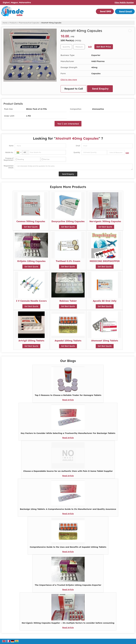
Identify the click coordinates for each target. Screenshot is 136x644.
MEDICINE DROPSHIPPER (105, 261)
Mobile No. (9, 152)
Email (78, 146)
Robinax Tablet (68, 301)
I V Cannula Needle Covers (31, 301)
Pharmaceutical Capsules (29, 23)
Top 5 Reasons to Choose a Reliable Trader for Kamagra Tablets (68, 395)
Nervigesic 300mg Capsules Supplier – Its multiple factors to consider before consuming (68, 623)
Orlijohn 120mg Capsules (31, 261)
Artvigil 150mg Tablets (31, 341)
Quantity (77, 152)
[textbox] (79, 47)
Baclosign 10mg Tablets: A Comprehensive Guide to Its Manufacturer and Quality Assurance (68, 509)
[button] (124, 3)
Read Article (68, 400)
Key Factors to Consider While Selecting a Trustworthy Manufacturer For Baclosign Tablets (68, 433)
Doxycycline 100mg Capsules (68, 221)
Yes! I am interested (68, 124)
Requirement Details (9, 167)
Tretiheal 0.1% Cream (68, 261)
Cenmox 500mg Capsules (31, 221)
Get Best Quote (31, 227)
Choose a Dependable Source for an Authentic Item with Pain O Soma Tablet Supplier (68, 471)
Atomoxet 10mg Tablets (105, 341)
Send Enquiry (100, 89)
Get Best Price (104, 47)
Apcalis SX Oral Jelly (105, 301)
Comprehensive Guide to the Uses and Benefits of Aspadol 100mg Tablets (68, 547)
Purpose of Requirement (9, 159)
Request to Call (74, 89)
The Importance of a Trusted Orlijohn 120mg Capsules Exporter (68, 585)
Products (13, 23)
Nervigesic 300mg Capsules (105, 221)
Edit (90, 47)
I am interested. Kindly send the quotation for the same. (74, 167)
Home (5, 23)
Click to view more (69, 80)
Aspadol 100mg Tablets (68, 341)
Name (11, 146)
